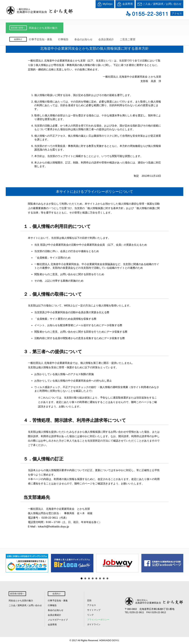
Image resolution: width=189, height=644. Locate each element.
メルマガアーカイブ (58, 620)
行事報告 (63, 39)
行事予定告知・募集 (41, 39)
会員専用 (125, 4)
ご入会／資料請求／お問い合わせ (159, 4)
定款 (89, 600)
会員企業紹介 (106, 39)
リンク (90, 615)
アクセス (177, 13)
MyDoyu (105, 4)
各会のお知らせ (83, 39)
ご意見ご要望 (128, 39)
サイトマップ (94, 610)
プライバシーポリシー (98, 620)
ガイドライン (94, 624)
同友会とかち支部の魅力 (43, 28)
